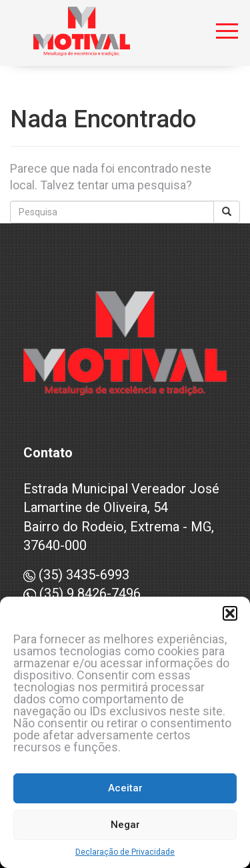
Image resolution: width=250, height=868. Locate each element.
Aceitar (125, 788)
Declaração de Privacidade (125, 852)
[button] (230, 613)
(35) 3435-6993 (76, 575)
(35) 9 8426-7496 (82, 593)
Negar (125, 825)
